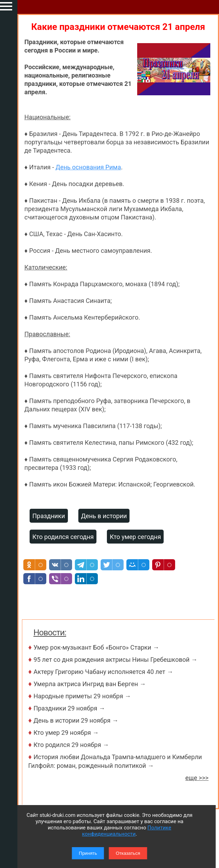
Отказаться (128, 853)
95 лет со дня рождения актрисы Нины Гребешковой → (115, 660)
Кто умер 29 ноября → (66, 733)
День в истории (104, 516)
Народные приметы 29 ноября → (82, 696)
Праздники (49, 516)
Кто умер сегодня (135, 537)
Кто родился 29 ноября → (71, 745)
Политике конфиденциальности (127, 831)
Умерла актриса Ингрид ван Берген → (90, 684)
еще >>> (197, 778)
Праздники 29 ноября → (69, 708)
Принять (88, 853)
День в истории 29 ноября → (76, 720)
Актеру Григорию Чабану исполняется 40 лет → (103, 672)
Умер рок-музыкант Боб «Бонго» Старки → (96, 647)
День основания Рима (88, 167)
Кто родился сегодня (63, 537)
